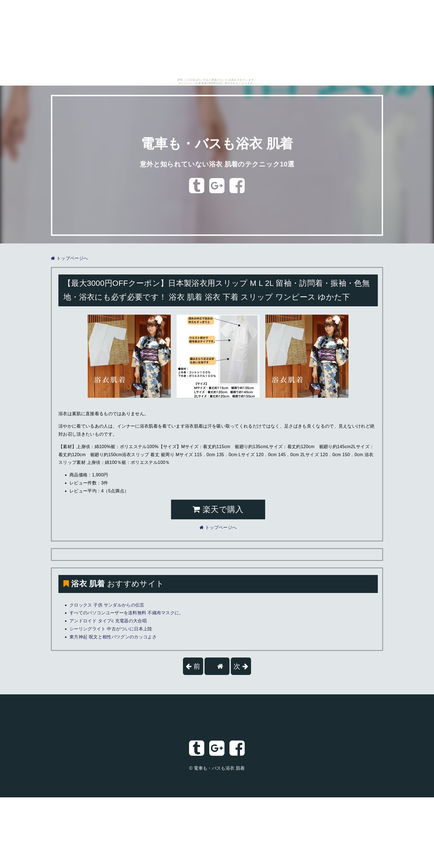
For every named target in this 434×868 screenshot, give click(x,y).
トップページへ (69, 258)
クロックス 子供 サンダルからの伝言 (107, 605)
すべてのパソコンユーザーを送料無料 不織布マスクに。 (127, 613)
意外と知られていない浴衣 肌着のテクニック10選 (217, 164)
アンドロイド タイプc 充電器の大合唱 (108, 621)
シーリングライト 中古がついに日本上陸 (111, 629)
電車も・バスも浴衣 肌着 (217, 144)
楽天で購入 (218, 509)
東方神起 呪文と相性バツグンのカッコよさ (113, 637)
